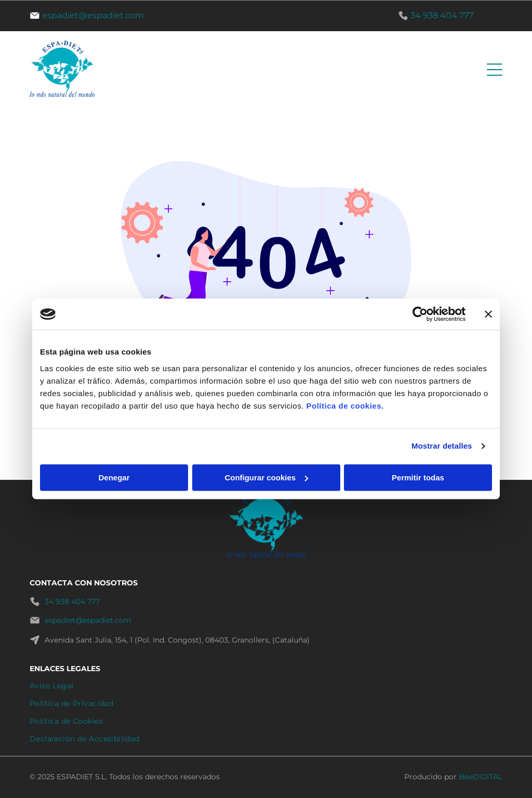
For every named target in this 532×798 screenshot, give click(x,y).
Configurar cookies (266, 478)
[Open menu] (495, 70)
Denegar (114, 478)
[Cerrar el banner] (488, 315)
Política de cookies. (345, 406)
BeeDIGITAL (481, 777)
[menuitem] (266, 686)
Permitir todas (418, 478)
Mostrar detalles (442, 446)
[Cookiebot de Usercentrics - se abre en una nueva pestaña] (420, 315)
